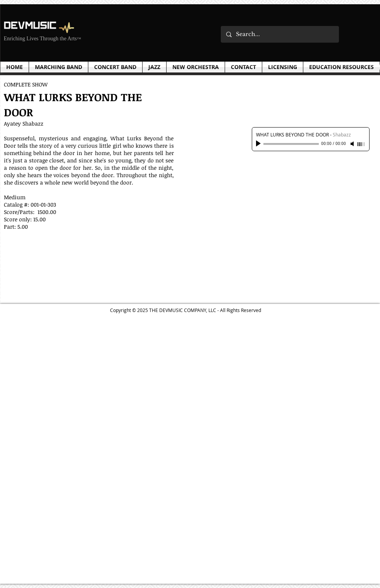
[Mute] (353, 144)
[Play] (259, 144)
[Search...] (279, 34)
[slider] (361, 144)
